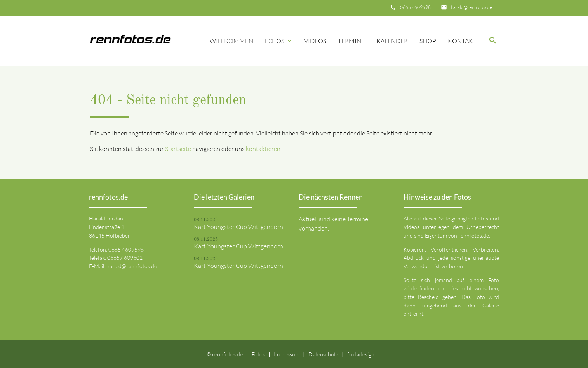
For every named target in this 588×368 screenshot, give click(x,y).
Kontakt (462, 41)
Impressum (287, 354)
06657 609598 (415, 7)
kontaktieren (263, 149)
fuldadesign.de (364, 354)
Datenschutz (323, 354)
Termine (351, 41)
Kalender (392, 41)
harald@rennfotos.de (471, 7)
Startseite (178, 149)
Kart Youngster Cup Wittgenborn (238, 227)
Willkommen (231, 41)
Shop (428, 41)
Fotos (279, 41)
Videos (315, 41)
